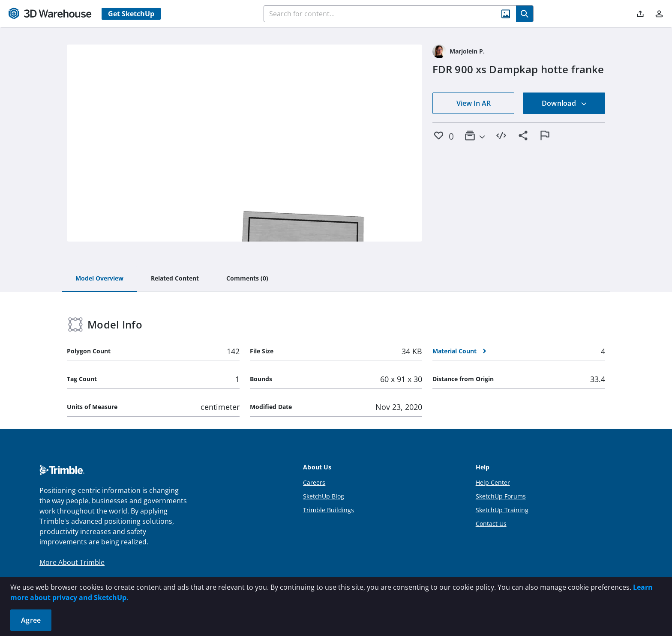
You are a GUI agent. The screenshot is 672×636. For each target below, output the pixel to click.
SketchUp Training (502, 510)
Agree (31, 620)
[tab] (99, 279)
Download (564, 103)
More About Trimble (72, 562)
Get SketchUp (131, 14)
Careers (314, 482)
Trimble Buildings (328, 510)
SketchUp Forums (501, 496)
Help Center (493, 482)
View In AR (474, 103)
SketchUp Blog (324, 496)
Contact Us (491, 524)
